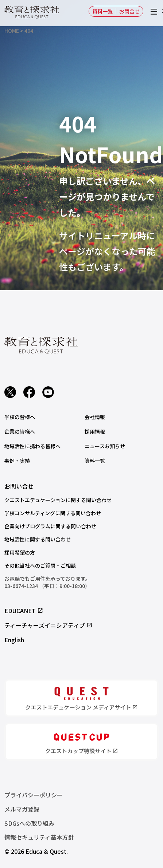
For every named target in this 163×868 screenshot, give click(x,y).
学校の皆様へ (20, 417)
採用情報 (95, 431)
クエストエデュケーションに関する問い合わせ (58, 500)
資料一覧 (102, 11)
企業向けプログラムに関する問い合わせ (50, 526)
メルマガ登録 (22, 809)
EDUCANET (24, 611)
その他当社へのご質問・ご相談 (40, 565)
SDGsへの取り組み (29, 823)
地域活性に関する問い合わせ (38, 539)
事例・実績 (17, 461)
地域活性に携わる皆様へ (32, 446)
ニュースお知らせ (105, 446)
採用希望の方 (20, 552)
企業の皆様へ (20, 431)
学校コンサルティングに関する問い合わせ (53, 513)
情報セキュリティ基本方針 (39, 837)
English (14, 640)
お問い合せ (19, 486)
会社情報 (95, 417)
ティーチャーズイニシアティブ (48, 625)
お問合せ (129, 11)
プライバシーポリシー (34, 795)
